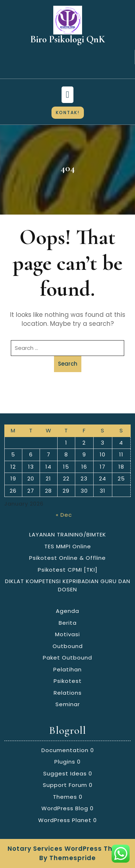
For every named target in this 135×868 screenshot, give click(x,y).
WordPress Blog (65, 808)
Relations (68, 693)
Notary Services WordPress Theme (68, 849)
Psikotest (68, 681)
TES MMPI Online (68, 546)
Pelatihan (67, 669)
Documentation (65, 750)
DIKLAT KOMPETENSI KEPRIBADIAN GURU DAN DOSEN (68, 585)
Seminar (68, 704)
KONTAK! (68, 112)
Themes (65, 797)
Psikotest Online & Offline (67, 558)
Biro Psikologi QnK (68, 39)
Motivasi (67, 634)
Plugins (65, 762)
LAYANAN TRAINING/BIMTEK (68, 534)
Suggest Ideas (65, 773)
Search (68, 364)
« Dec (64, 515)
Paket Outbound (67, 658)
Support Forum (65, 785)
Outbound (68, 646)
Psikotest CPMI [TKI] (68, 570)
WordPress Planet (65, 820)
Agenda (67, 611)
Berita (68, 623)
